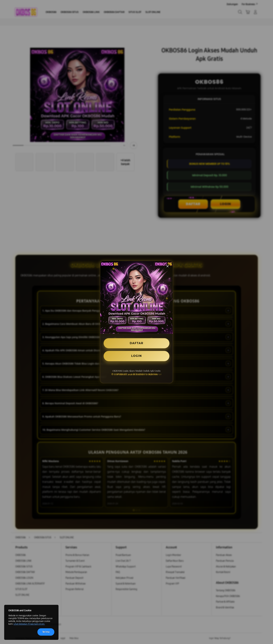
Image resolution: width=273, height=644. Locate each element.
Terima (46, 632)
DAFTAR (136, 343)
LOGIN (137, 356)
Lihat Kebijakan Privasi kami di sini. (29, 624)
